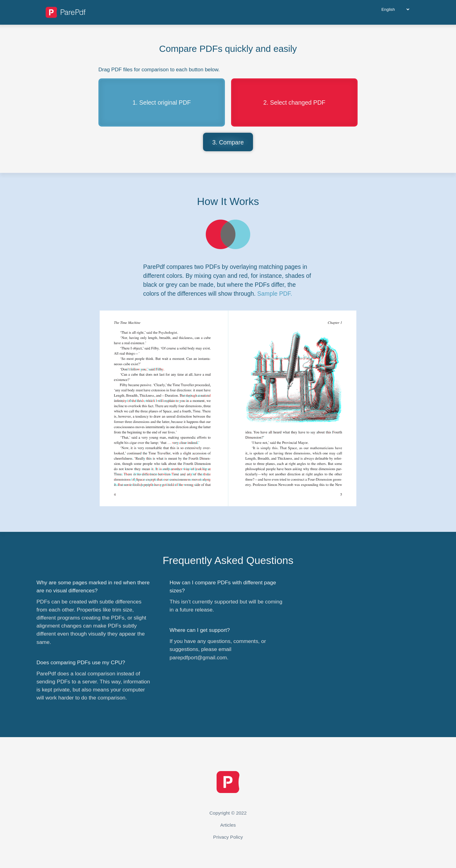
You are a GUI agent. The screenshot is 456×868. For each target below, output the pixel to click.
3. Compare (228, 142)
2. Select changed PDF (294, 102)
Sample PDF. (275, 294)
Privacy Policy (228, 837)
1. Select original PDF (162, 102)
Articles (228, 825)
